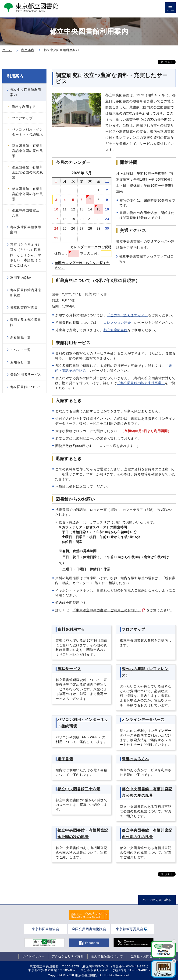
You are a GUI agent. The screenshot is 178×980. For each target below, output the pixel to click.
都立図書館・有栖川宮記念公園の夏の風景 (27, 151)
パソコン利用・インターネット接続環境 (27, 132)
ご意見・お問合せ (143, 956)
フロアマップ (22, 118)
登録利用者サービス (26, 375)
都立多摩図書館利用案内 (26, 230)
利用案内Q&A (21, 278)
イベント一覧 (21, 350)
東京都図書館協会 (46, 929)
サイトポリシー (33, 956)
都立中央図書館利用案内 (26, 92)
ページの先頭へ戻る (157, 900)
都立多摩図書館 (116, 330)
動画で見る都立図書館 (26, 322)
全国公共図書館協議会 (89, 929)
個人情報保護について (107, 956)
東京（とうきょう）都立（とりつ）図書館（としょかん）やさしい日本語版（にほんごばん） (26, 255)
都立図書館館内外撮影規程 (26, 292)
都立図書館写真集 (24, 307)
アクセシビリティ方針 (68, 956)
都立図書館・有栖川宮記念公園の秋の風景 (27, 172)
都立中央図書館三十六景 (27, 213)
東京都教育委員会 (130, 929)
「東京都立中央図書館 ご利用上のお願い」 (107, 610)
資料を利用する (24, 107)
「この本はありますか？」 (128, 315)
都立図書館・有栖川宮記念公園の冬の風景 (27, 194)
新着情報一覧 (21, 337)
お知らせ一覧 (21, 362)
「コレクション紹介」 (117, 323)
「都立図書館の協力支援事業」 (141, 383)
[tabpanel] (89, 915)
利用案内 (15, 76)
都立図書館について (26, 387)
